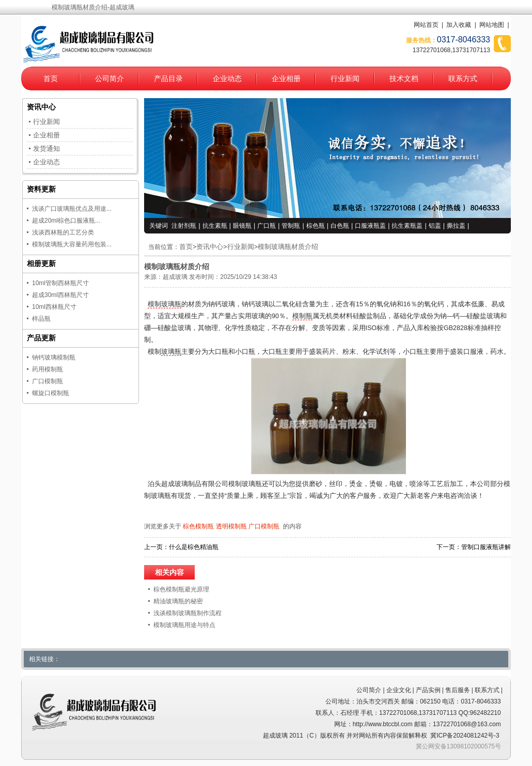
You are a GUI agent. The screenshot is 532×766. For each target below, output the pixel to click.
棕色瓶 (316, 226)
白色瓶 (340, 226)
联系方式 (463, 79)
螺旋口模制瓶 (51, 393)
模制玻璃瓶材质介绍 (288, 247)
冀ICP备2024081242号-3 (465, 736)
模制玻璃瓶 (165, 304)
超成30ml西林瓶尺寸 (60, 295)
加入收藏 (459, 25)
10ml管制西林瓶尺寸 (60, 283)
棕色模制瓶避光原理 (181, 589)
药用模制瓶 (48, 369)
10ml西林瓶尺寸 (54, 307)
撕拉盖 (456, 226)
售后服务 (458, 690)
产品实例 (428, 690)
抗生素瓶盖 (407, 226)
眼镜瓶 (242, 226)
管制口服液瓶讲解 (486, 547)
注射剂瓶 (184, 226)
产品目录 (168, 79)
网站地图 (492, 25)
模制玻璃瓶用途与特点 (184, 625)
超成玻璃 (175, 277)
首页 (51, 79)
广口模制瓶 (264, 526)
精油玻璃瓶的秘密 (178, 601)
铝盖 (435, 226)
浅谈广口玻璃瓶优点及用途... (72, 209)
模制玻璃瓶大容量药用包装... (72, 244)
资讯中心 (210, 247)
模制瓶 (302, 316)
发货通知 (46, 148)
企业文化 (399, 690)
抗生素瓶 (215, 226)
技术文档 (404, 79)
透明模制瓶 (231, 526)
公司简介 (109, 79)
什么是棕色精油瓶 (194, 547)
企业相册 (286, 79)
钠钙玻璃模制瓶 (54, 357)
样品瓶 (41, 319)
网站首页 (426, 25)
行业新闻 (345, 79)
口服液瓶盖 (370, 226)
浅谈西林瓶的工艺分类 (63, 232)
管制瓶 (291, 226)
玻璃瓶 (171, 352)
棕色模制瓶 (198, 526)
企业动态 (227, 79)
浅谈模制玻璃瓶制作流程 (187, 613)
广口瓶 (267, 226)
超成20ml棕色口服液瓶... (66, 221)
